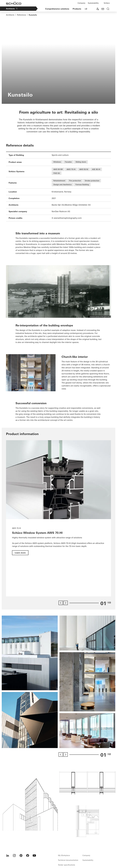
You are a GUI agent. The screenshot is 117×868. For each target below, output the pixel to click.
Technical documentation (68, 834)
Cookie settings (103, 849)
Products (77, 9)
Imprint (76, 849)
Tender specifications (67, 839)
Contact (69, 849)
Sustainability (93, 3)
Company (81, 3)
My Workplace (64, 829)
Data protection (85, 849)
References (22, 15)
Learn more (20, 553)
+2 (86, 9)
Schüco (107, 3)
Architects (12, 9)
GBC (94, 849)
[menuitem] (8, 829)
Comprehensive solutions (57, 9)
